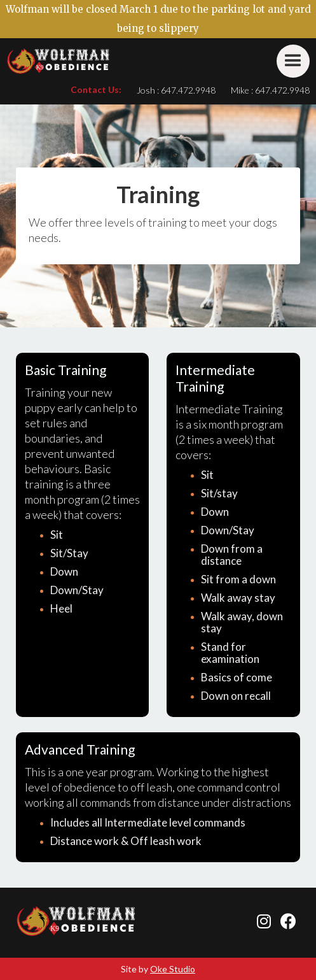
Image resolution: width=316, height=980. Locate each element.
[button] (293, 61)
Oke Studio (173, 969)
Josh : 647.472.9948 (176, 90)
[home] (58, 61)
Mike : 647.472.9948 (270, 90)
